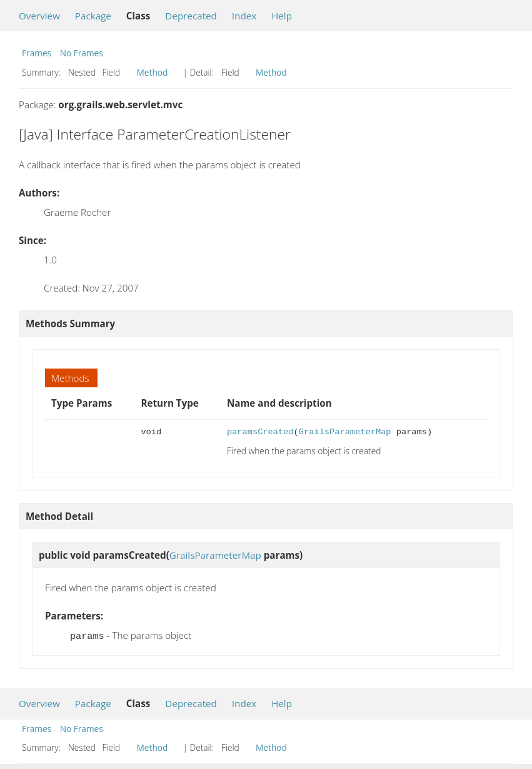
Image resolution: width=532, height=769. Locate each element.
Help (282, 16)
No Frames (82, 53)
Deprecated (191, 16)
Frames (37, 53)
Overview (39, 16)
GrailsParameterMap (345, 432)
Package (93, 16)
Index (244, 16)
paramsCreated (260, 432)
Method (153, 72)
